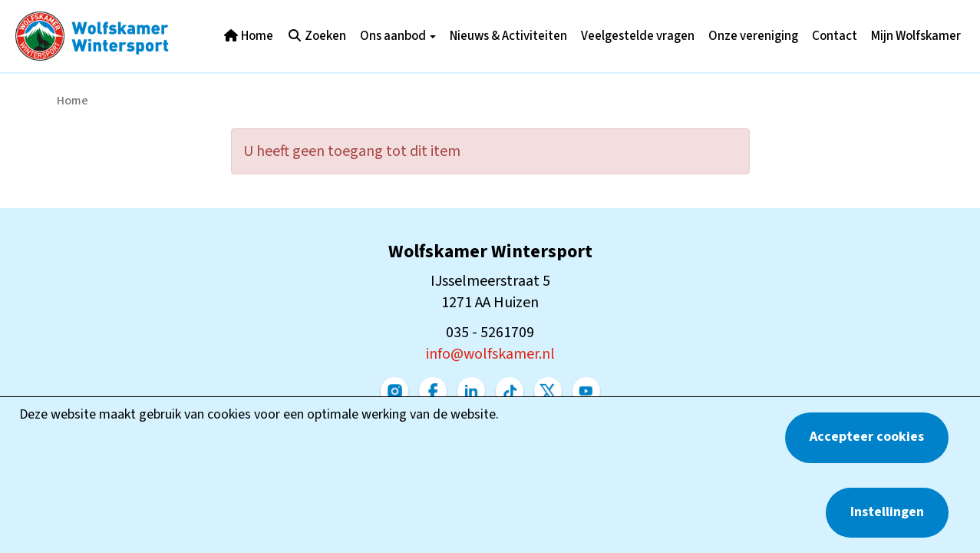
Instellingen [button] (887, 512)
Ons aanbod (398, 36)
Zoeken (317, 36)
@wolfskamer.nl (490, 354)
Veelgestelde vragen (638, 36)
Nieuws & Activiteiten (508, 36)
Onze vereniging (753, 36)
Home (248, 36)
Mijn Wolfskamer (916, 36)
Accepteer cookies (867, 437)
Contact (835, 36)
